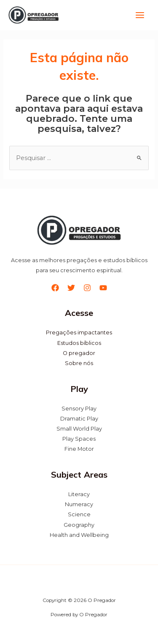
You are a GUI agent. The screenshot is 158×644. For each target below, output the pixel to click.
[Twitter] (71, 288)
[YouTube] (103, 288)
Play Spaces (79, 439)
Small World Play (79, 429)
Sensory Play (79, 409)
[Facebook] (55, 288)
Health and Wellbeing (79, 535)
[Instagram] (87, 288)
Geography (79, 525)
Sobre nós (79, 363)
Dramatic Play (79, 419)
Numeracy (79, 505)
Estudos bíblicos (79, 343)
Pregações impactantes (79, 333)
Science (79, 515)
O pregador (79, 353)
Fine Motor (79, 449)
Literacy (79, 495)
